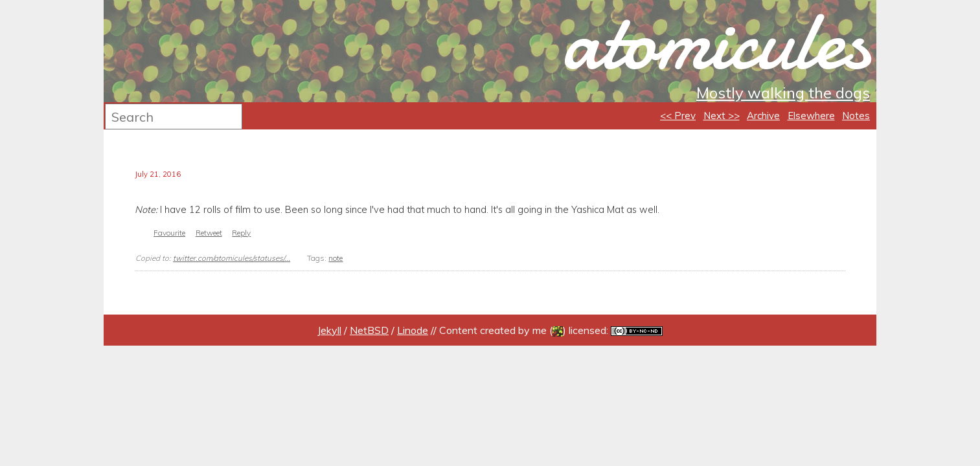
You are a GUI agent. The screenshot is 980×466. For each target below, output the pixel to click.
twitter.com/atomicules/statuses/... (232, 258)
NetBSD (369, 330)
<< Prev (678, 116)
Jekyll (329, 330)
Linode (413, 330)
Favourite (169, 233)
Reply (241, 233)
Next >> (722, 116)
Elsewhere (811, 116)
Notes (856, 116)
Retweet (209, 233)
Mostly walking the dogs (783, 93)
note (336, 258)
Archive (763, 116)
